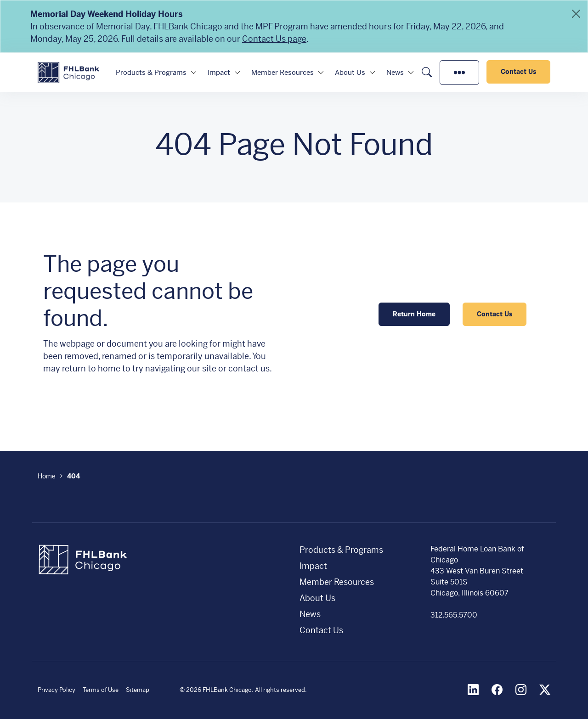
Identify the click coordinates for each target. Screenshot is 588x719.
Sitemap (138, 690)
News (395, 72)
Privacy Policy (57, 690)
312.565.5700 (454, 615)
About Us (350, 72)
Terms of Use (101, 690)
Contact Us (518, 72)
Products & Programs (151, 72)
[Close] (576, 14)
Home (47, 476)
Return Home (414, 314)
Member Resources (283, 72)
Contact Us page (274, 39)
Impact (219, 72)
